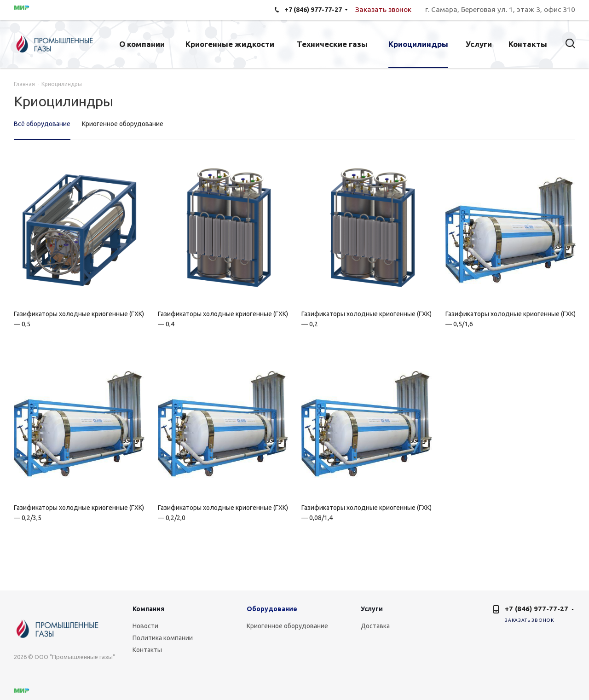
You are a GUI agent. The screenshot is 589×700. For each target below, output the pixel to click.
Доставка (375, 626)
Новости (145, 626)
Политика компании (163, 638)
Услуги (372, 609)
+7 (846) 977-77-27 (537, 609)
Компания (148, 609)
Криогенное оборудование (287, 626)
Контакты (147, 650)
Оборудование (272, 609)
